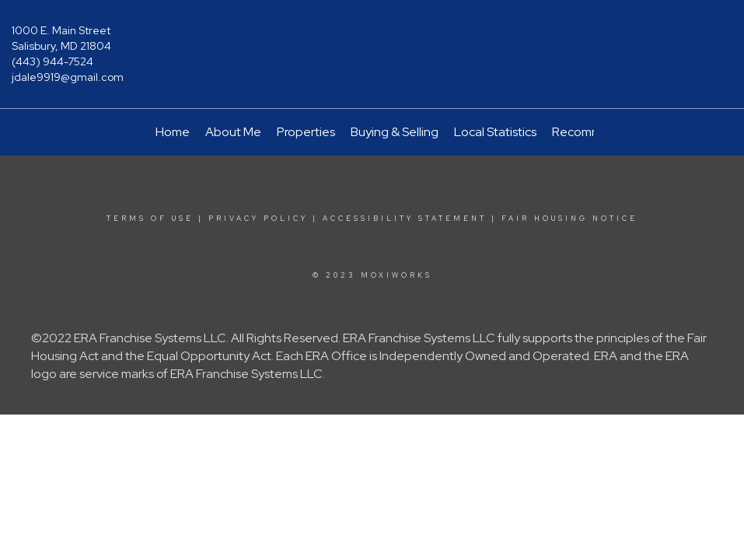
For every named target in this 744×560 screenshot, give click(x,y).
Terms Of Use (150, 219)
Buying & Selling (395, 132)
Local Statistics (495, 132)
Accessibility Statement (405, 219)
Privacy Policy (258, 219)
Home (173, 132)
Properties (306, 132)
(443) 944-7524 (52, 61)
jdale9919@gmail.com (68, 77)
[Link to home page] (372, 42)
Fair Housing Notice (569, 219)
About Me (233, 132)
